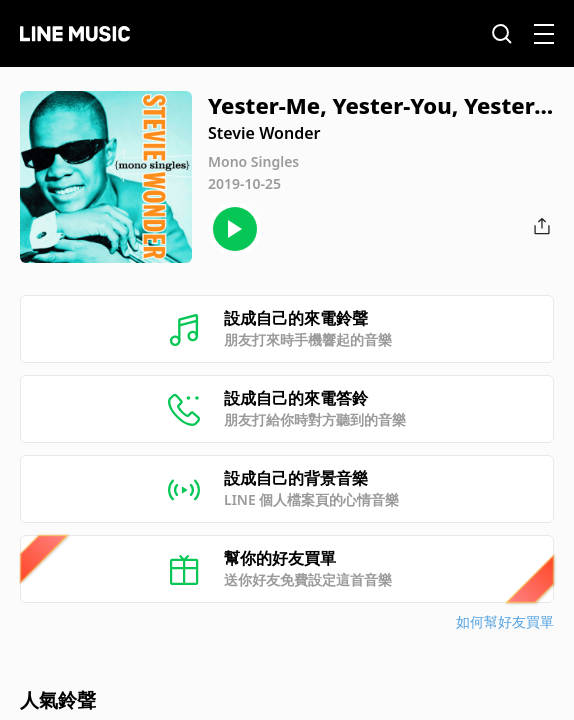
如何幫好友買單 (505, 621)
